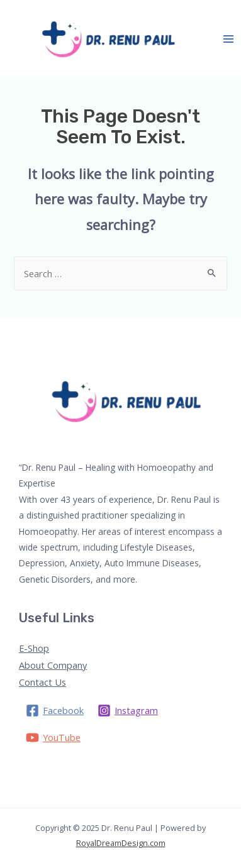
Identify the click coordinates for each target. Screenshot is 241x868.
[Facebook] (55, 711)
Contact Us (42, 682)
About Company (53, 665)
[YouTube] (53, 738)
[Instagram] (128, 711)
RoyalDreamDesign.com (121, 843)
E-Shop (34, 648)
